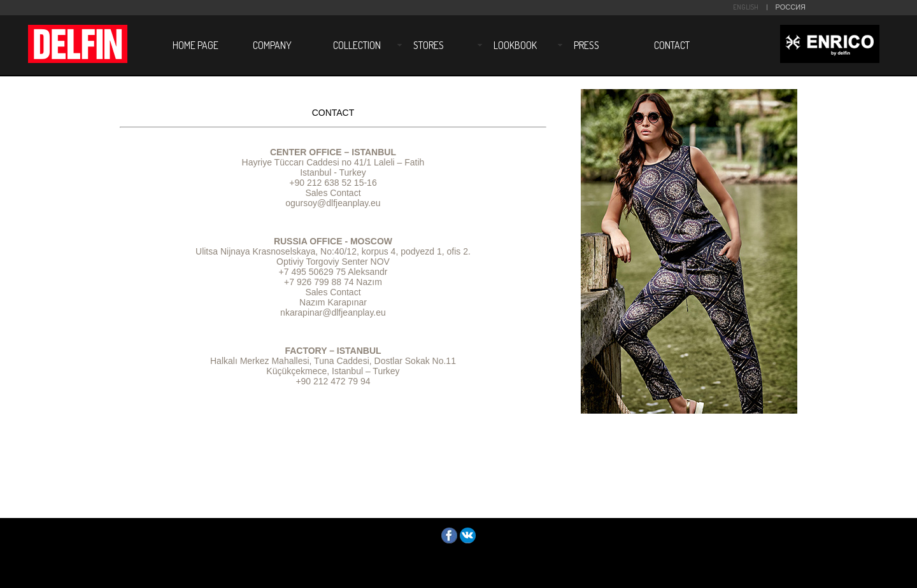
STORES (429, 45)
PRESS (586, 45)
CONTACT (672, 45)
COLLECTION (357, 45)
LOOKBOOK (515, 45)
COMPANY (272, 45)
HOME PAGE (195, 45)
